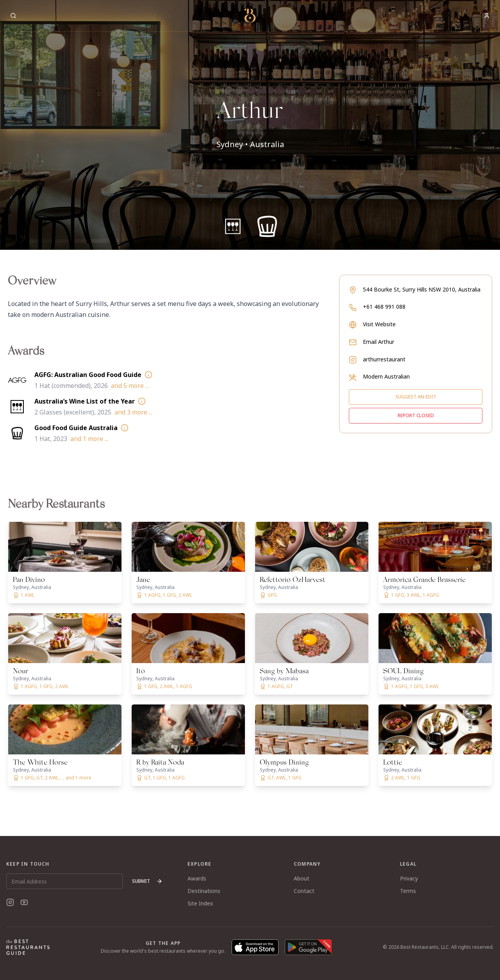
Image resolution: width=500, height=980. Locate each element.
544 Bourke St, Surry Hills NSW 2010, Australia (422, 289)
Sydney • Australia (250, 144)
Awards (197, 878)
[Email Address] (64, 881)
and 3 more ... (133, 412)
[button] (250, 125)
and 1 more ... (89, 439)
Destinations (204, 891)
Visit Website (379, 324)
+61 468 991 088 (384, 307)
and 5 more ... (130, 386)
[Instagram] (10, 902)
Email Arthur (379, 342)
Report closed (416, 415)
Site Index (200, 903)
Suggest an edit (416, 397)
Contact (304, 891)
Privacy (409, 878)
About (302, 878)
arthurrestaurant (384, 359)
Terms (408, 891)
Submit (147, 881)
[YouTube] (24, 902)
